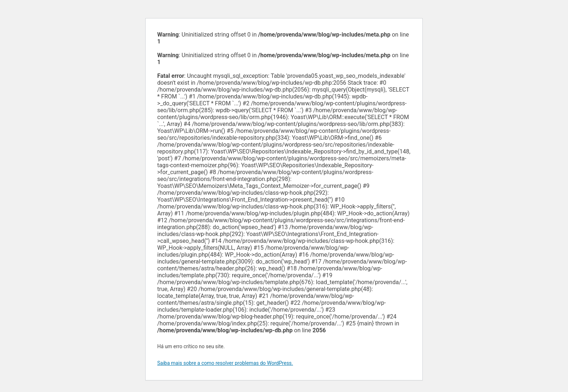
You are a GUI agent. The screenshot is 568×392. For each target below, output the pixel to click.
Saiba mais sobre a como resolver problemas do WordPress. (225, 363)
